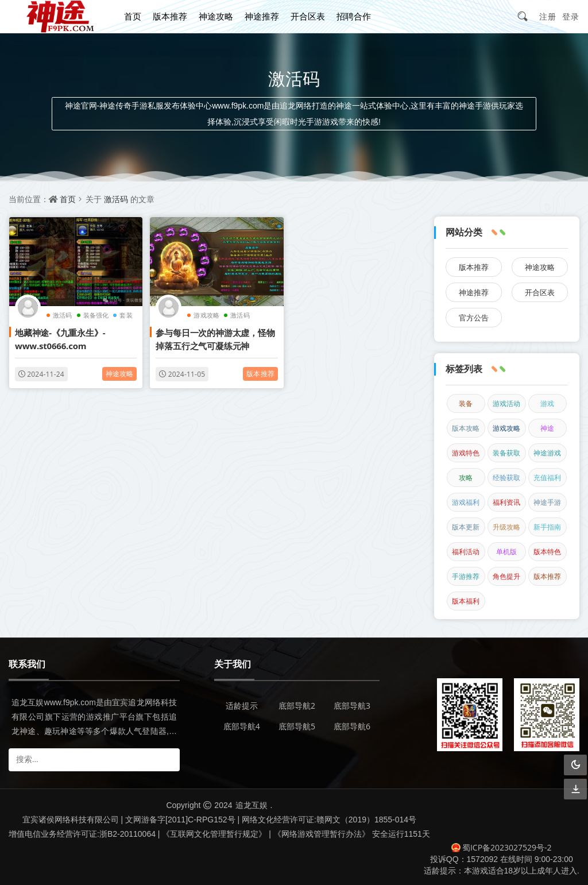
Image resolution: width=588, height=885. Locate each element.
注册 (548, 16)
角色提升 (506, 576)
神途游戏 (547, 453)
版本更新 (466, 527)
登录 (571, 16)
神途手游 (547, 502)
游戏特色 (466, 453)
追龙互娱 (252, 805)
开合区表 (308, 16)
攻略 (466, 478)
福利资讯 (506, 502)
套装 (126, 315)
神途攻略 (216, 16)
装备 (466, 403)
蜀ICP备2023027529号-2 (502, 847)
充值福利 (547, 478)
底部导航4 (242, 726)
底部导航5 (297, 726)
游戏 (547, 403)
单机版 (506, 552)
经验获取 (506, 478)
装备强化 (96, 315)
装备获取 (506, 453)
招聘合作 (354, 16)
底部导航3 (352, 706)
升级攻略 (506, 527)
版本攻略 (466, 428)
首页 (133, 16)
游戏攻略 (206, 315)
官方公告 (474, 318)
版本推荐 (170, 16)
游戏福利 (466, 502)
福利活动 (466, 552)
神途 (547, 428)
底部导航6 (352, 726)
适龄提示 (242, 706)
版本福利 (466, 601)
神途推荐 (262, 16)
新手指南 (547, 527)
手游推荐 (466, 576)
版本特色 (547, 552)
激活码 (116, 199)
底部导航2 (297, 706)
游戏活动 (506, 403)
